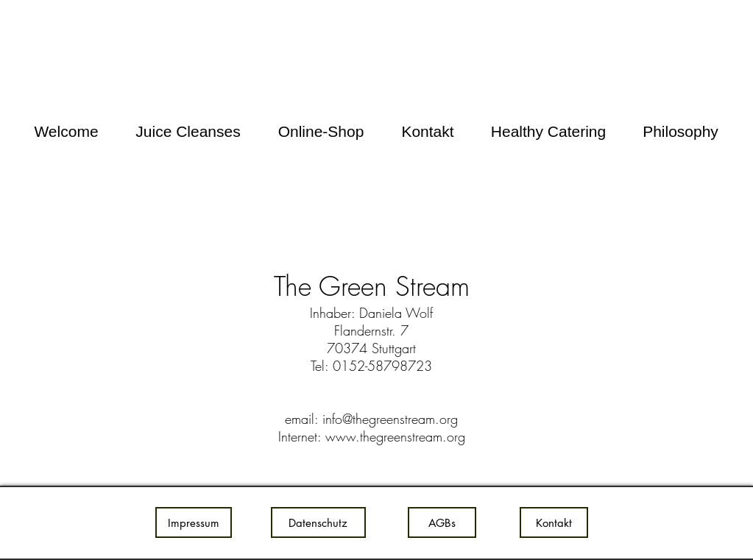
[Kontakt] (554, 522)
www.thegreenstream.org (395, 436)
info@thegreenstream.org (390, 419)
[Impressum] (194, 522)
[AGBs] (442, 522)
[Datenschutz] (318, 522)
